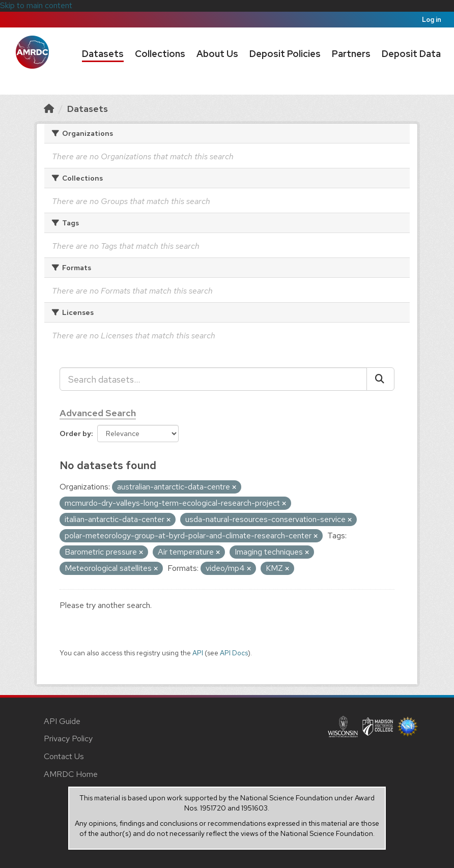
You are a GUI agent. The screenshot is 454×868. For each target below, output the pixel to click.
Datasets (103, 54)
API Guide (62, 721)
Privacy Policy (68, 739)
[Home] (49, 109)
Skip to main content (36, 5)
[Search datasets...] (213, 379)
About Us (217, 54)
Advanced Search (98, 413)
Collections (160, 54)
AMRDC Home (71, 774)
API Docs (234, 653)
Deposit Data (411, 54)
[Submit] (380, 379)
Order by (75, 433)
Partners (351, 54)
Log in (432, 20)
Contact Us (64, 756)
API (198, 653)
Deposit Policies (285, 54)
